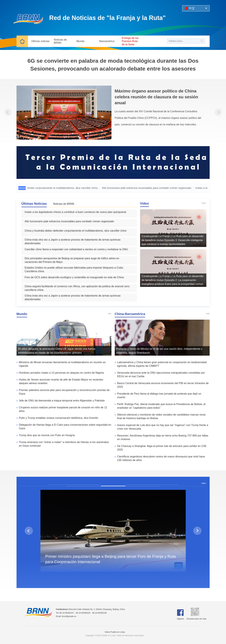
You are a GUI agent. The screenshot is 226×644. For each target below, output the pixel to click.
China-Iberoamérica (130, 314)
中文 (192, 8)
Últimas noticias (40, 41)
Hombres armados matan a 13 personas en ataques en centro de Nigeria (61, 373)
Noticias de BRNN (60, 41)
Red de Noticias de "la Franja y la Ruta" (108, 18)
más (110, 314)
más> (204, 203)
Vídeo (145, 203)
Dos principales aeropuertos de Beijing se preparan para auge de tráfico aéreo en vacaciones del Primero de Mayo (72, 260)
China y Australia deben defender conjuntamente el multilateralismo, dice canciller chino (76, 231)
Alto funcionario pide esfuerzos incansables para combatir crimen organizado (148, 188)
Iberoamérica (107, 41)
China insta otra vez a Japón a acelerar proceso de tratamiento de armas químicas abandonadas (73, 241)
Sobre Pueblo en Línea (115, 632)
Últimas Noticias (34, 204)
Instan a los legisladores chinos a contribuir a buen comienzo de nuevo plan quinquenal (75, 212)
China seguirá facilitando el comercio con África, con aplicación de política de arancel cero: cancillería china (77, 288)
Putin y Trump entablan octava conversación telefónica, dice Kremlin (59, 418)
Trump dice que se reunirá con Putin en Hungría (47, 435)
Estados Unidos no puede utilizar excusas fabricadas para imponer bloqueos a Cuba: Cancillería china (74, 269)
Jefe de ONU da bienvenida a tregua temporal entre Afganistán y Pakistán (62, 401)
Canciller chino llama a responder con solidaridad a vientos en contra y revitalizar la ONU (76, 249)
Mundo (80, 41)
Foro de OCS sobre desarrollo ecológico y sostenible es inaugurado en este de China (74, 277)
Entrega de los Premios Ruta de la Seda (130, 41)
